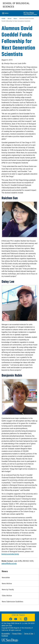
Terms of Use (29, 634)
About (9, 18)
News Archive (7, 584)
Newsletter (6, 578)
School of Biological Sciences (16, 5)
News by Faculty (8, 590)
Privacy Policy (17, 634)
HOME (3, 18)
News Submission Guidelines (12, 602)
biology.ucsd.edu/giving (10, 554)
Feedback (5, 636)
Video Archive (7, 596)
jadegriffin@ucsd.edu (9, 564)
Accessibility (6, 634)
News (15, 18)
